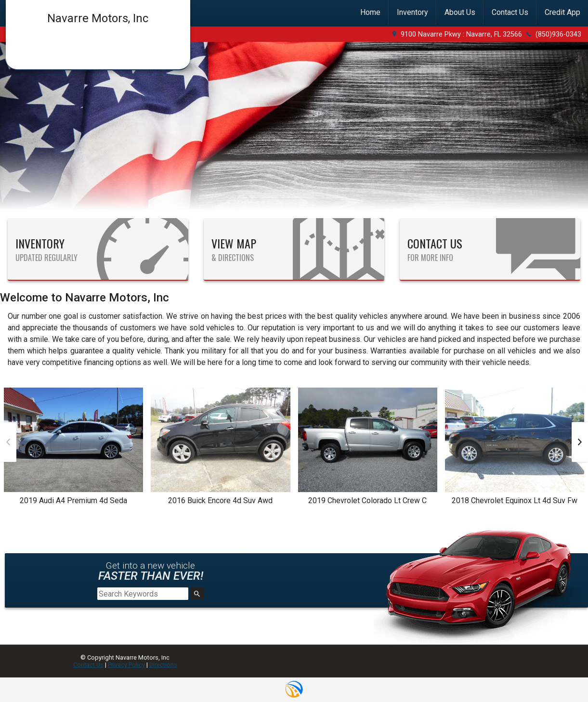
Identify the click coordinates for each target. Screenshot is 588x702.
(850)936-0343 (558, 34)
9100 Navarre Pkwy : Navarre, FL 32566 (461, 34)
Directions (163, 665)
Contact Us (88, 665)
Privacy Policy (126, 665)
